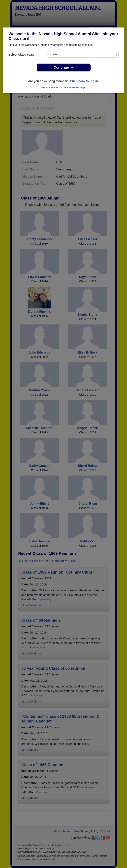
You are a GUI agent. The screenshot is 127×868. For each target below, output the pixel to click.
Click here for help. (74, 87)
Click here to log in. (84, 81)
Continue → (64, 67)
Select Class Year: (21, 54)
